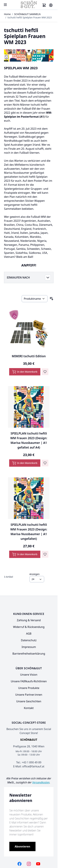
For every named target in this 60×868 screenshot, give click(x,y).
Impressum (29, 647)
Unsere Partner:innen (29, 695)
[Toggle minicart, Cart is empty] (44, 5)
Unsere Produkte (29, 688)
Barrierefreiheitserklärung (29, 654)
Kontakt (29, 708)
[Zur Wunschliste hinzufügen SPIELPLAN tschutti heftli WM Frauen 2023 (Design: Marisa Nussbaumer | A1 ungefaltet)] (45, 554)
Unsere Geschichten (29, 701)
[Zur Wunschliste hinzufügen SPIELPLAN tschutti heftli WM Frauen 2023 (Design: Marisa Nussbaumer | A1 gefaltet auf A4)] (45, 463)
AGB (29, 634)
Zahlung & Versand (29, 620)
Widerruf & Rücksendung (29, 627)
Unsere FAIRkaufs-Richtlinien (29, 681)
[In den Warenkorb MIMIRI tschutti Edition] (25, 372)
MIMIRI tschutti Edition (29, 356)
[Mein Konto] (51, 5)
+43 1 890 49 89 (32, 762)
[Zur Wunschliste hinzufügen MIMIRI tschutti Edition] (45, 372)
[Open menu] (5, 5)
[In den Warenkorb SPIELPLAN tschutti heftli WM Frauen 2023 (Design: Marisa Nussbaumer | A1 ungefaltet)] (25, 554)
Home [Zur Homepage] (7, 14)
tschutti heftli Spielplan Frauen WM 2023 (30, 17)
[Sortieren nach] (35, 299)
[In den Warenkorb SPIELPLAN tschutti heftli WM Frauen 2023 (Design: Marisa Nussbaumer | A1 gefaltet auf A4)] (25, 463)
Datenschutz (29, 640)
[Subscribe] (22, 846)
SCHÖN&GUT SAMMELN (27, 14)
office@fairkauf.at (33, 766)
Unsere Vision (29, 675)
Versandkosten (41, 782)
